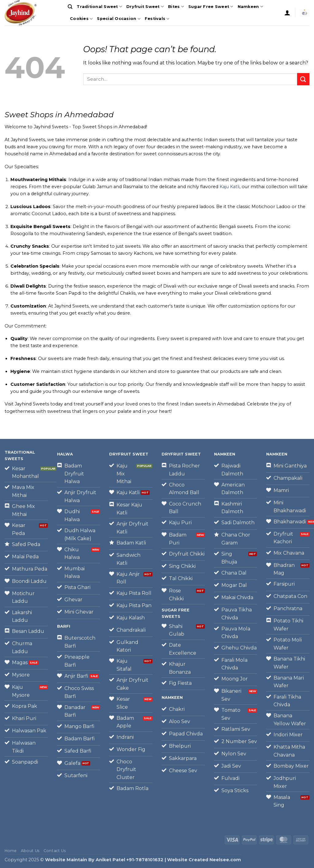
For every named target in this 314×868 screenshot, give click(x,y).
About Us (30, 851)
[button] (287, 13)
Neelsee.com (225, 860)
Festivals (157, 19)
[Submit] (303, 79)
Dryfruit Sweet (145, 7)
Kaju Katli (230, 187)
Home (11, 851)
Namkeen (250, 7)
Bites (176, 7)
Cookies (81, 19)
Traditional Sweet (99, 7)
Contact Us (55, 851)
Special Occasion (119, 19)
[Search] (70, 7)
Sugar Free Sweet (211, 7)
